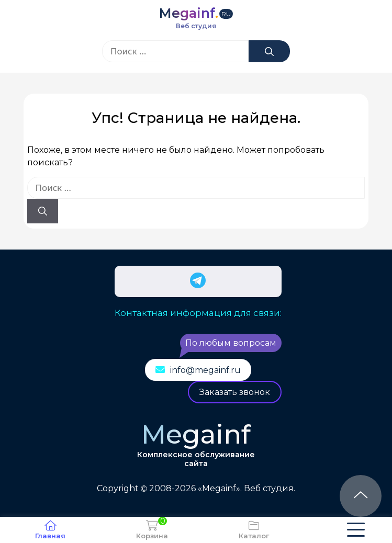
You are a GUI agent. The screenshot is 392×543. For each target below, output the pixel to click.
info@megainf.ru (205, 370)
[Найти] (269, 51)
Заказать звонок (235, 392)
